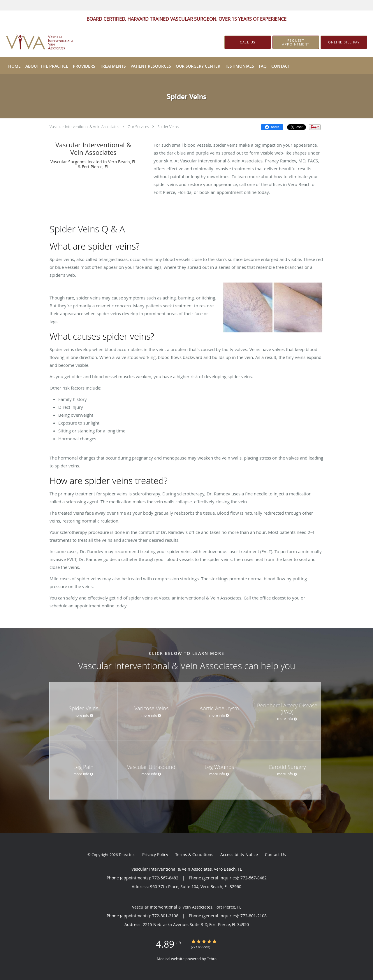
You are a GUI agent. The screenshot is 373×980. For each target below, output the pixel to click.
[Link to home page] (32, 42)
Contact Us (275, 854)
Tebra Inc (126, 855)
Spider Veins (168, 127)
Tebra (212, 959)
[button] (296, 42)
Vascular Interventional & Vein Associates (84, 127)
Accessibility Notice (239, 854)
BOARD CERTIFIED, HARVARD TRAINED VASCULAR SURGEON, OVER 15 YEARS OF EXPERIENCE (186, 19)
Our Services (138, 127)
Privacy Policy (155, 854)
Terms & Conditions (194, 854)
